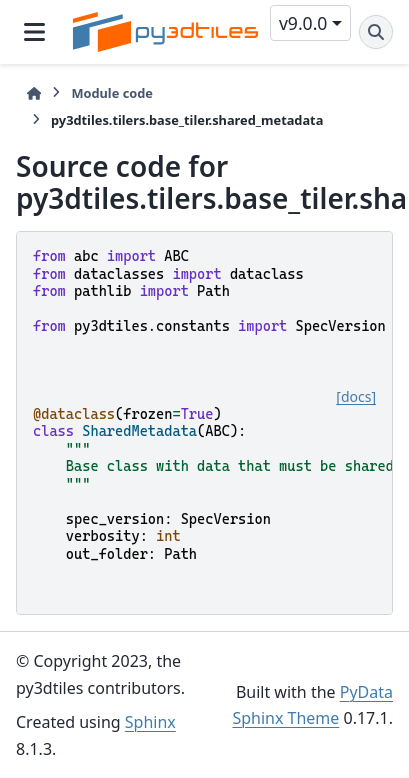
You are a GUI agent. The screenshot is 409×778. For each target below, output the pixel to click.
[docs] (356, 397)
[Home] (34, 93)
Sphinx (150, 722)
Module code (112, 93)
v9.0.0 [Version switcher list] (303, 23)
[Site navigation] (34, 32)
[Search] (376, 32)
